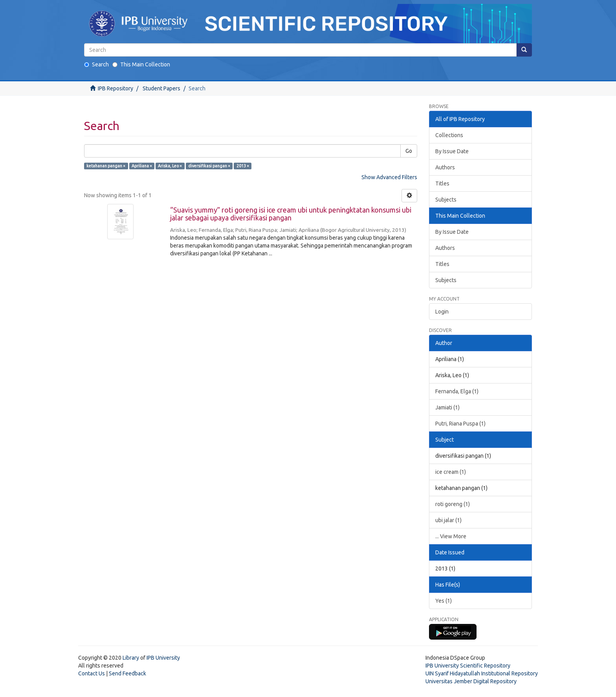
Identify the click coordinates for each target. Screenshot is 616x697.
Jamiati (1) (447, 407)
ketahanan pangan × (106, 166)
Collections (449, 135)
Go (409, 151)
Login (442, 312)
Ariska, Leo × (170, 166)
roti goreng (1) (453, 504)
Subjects (446, 200)
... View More (451, 536)
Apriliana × (142, 166)
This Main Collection (141, 64)
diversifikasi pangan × (209, 166)
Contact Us (92, 673)
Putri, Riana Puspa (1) (460, 424)
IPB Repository (115, 88)
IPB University (163, 658)
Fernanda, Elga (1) (457, 391)
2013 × (243, 166)
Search (96, 64)
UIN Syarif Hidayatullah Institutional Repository (482, 673)
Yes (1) (444, 601)
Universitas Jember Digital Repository (471, 681)
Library (131, 658)
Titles (442, 183)
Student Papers (161, 88)
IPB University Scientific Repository (468, 666)
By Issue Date (452, 151)
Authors (445, 167)
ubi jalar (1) (448, 520)
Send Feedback (127, 673)
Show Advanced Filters (389, 177)
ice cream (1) (451, 472)
